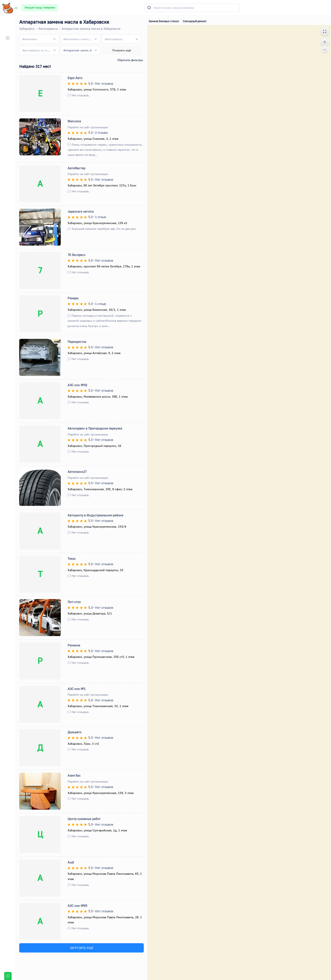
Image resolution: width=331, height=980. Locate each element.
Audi (71, 862)
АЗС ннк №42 (77, 385)
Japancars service (81, 211)
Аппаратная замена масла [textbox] (78, 50)
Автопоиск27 (77, 472)
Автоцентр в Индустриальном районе (95, 515)
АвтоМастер (76, 168)
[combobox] (39, 39)
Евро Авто (75, 78)
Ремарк (73, 298)
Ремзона (74, 645)
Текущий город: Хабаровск (40, 8)
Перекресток (77, 342)
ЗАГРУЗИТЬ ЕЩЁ (82, 948)
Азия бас (74, 775)
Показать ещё (122, 50)
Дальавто (75, 732)
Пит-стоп (74, 602)
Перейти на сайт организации (88, 127)
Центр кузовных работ (84, 819)
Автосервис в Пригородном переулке (95, 428)
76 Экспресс (77, 255)
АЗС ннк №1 (77, 689)
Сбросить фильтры (130, 60)
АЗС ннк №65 (77, 906)
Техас (72, 558)
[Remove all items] (91, 50)
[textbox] (30, 39)
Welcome (74, 121)
